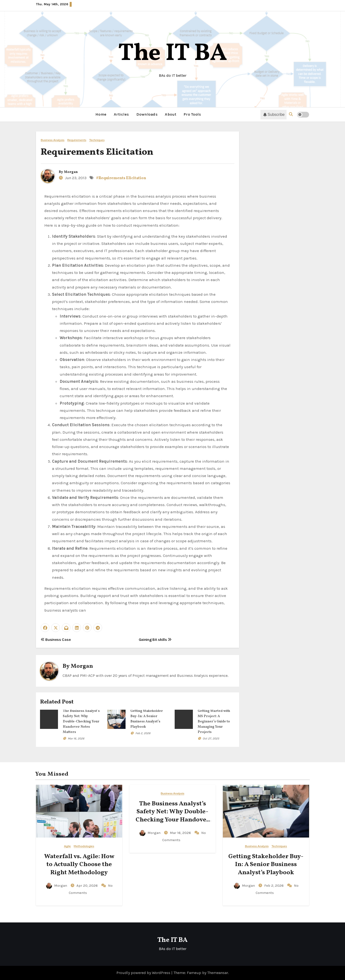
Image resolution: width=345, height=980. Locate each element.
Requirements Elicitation (97, 152)
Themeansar (218, 972)
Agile (67, 846)
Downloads (147, 114)
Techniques (97, 140)
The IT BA (173, 54)
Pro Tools (193, 114)
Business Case (56, 639)
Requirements (77, 140)
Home (101, 114)
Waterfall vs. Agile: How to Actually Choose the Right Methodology (79, 864)
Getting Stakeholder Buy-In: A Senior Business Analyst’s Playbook (266, 864)
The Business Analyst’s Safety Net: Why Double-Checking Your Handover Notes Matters (81, 722)
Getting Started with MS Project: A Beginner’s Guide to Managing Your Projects (214, 722)
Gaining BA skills (155, 639)
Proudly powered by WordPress (144, 972)
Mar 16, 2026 (76, 738)
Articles (121, 114)
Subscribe (274, 114)
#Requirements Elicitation (121, 178)
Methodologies (84, 846)
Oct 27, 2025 (211, 738)
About (171, 114)
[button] (291, 114)
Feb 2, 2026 (143, 733)
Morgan (71, 172)
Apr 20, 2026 (88, 885)
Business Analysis (53, 140)
